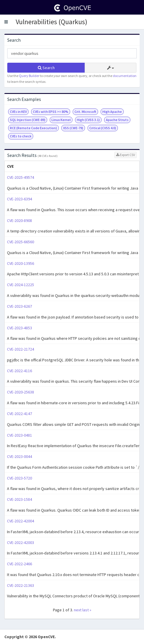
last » (87, 610)
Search (46, 68)
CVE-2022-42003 (21, 542)
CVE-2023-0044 (19, 456)
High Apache (112, 112)
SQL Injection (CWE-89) (28, 120)
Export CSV (126, 155)
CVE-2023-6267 (19, 306)
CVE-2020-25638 (21, 392)
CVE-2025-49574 (21, 177)
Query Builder (29, 76)
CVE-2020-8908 (19, 220)
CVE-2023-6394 (19, 199)
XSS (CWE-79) (73, 128)
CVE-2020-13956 (21, 263)
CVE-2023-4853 (19, 328)
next (78, 610)
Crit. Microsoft (85, 112)
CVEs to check (21, 136)
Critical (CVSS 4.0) (103, 128)
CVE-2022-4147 (19, 414)
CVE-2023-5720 (19, 478)
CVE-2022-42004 (21, 521)
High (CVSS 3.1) (88, 120)
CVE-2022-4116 (19, 371)
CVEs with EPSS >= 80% (51, 112)
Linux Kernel (61, 120)
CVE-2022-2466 (19, 564)
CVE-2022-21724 (21, 349)
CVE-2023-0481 (19, 435)
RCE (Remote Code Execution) (33, 128)
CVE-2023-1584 (19, 499)
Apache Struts (117, 120)
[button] (6, 22)
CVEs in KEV (18, 112)
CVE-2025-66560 (21, 242)
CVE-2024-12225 (21, 285)
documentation (125, 76)
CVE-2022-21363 (21, 585)
